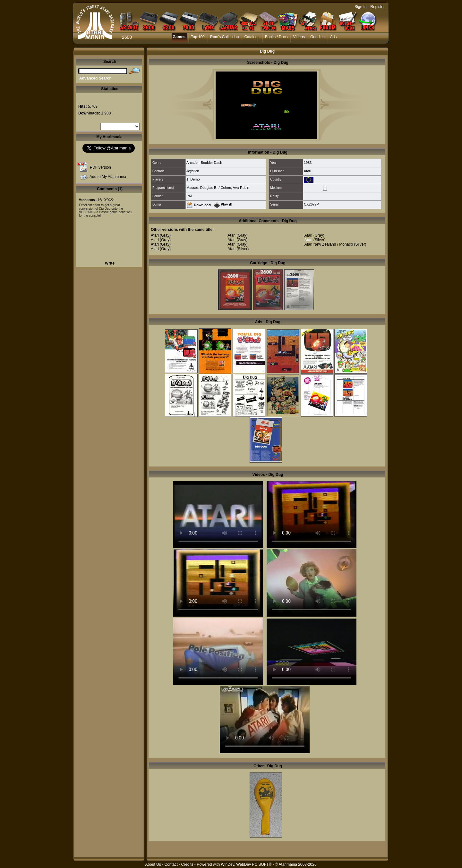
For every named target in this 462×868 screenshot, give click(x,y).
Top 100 (198, 37)
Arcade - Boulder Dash (204, 163)
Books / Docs (276, 37)
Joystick (193, 171)
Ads (334, 37)
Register (377, 7)
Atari (308, 171)
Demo (195, 179)
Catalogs (252, 37)
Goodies (317, 37)
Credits (187, 864)
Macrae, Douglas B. (202, 188)
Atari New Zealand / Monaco (329, 244)
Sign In (360, 7)
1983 (308, 163)
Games (179, 37)
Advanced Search (95, 78)
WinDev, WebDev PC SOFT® (246, 864)
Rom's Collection (225, 37)
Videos (299, 37)
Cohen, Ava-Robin (235, 188)
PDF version (100, 167)
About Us (153, 864)
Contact (171, 864)
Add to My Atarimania (108, 177)
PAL (190, 196)
